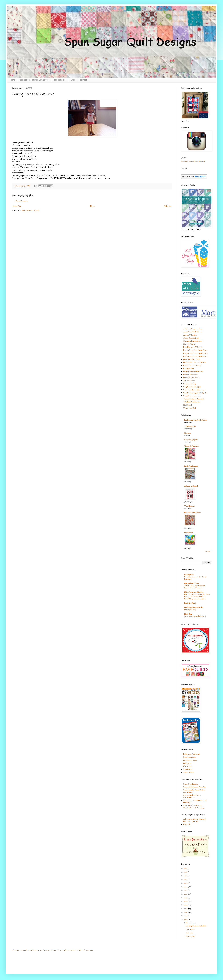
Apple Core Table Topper (193, 332)
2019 (186, 869)
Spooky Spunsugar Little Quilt (195, 393)
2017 (186, 876)
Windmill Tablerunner (192, 402)
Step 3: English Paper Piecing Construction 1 (194, 791)
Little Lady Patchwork (192, 754)
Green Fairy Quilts (191, 440)
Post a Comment (22, 201)
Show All (208, 551)
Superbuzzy (188, 769)
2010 (186, 901)
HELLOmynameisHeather (194, 592)
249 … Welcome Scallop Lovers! (195, 616)
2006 (186, 916)
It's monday (190, 929)
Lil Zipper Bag (188, 369)
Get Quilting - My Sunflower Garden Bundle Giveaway (194, 587)
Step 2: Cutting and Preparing (194, 787)
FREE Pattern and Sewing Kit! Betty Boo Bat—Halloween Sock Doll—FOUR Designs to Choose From (197, 597)
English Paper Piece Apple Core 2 (195, 353)
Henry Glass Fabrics (191, 583)
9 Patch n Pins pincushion (193, 329)
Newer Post (17, 206)
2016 (186, 880)
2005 (186, 920)
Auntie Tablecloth (190, 335)
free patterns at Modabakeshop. (34, 80)
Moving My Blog (190, 610)
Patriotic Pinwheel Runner (193, 372)
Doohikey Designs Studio (194, 608)
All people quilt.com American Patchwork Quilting (195, 820)
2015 (186, 883)
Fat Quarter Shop (190, 760)
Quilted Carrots (189, 381)
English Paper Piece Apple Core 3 (195, 356)
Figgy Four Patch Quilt (192, 359)
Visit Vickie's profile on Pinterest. (193, 162)
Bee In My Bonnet (191, 466)
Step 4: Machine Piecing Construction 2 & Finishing (194, 807)
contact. (84, 80)
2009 (186, 905)
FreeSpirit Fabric (190, 603)
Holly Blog (188, 614)
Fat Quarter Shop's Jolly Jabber (196, 420)
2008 (186, 909)
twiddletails (188, 533)
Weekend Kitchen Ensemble (194, 399)
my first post (190, 936)
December (190, 923)
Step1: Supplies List (191, 784)
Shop (73, 80)
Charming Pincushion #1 (192, 341)
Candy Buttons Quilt (191, 338)
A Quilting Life (190, 427)
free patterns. (60, 80)
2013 (186, 891)
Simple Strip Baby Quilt (192, 387)
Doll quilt (187, 825)
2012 (186, 894)
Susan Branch (189, 772)
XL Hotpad (188, 405)
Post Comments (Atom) (30, 211)
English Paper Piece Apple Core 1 (195, 350)
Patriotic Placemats (190, 375)
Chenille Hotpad (189, 344)
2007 (186, 912)
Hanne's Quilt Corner (192, 513)
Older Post (168, 206)
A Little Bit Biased (191, 486)
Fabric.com (187, 763)
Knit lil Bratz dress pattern (193, 365)
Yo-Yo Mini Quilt (190, 408)
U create (187, 433)
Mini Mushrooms (190, 757)
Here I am (189, 933)
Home (12, 80)
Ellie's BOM (188, 766)
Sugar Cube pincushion (192, 396)
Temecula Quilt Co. (192, 446)
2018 (186, 872)
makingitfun (189, 575)
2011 (186, 898)
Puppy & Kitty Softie (191, 378)
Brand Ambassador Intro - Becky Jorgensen (195, 578)
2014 (186, 887)
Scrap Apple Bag (190, 384)
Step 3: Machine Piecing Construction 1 (192, 796)
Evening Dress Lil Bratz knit (196, 926)
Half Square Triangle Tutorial (194, 362)
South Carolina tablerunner (194, 390)
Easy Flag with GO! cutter (193, 347)
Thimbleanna (189, 506)
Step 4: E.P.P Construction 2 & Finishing (195, 802)
